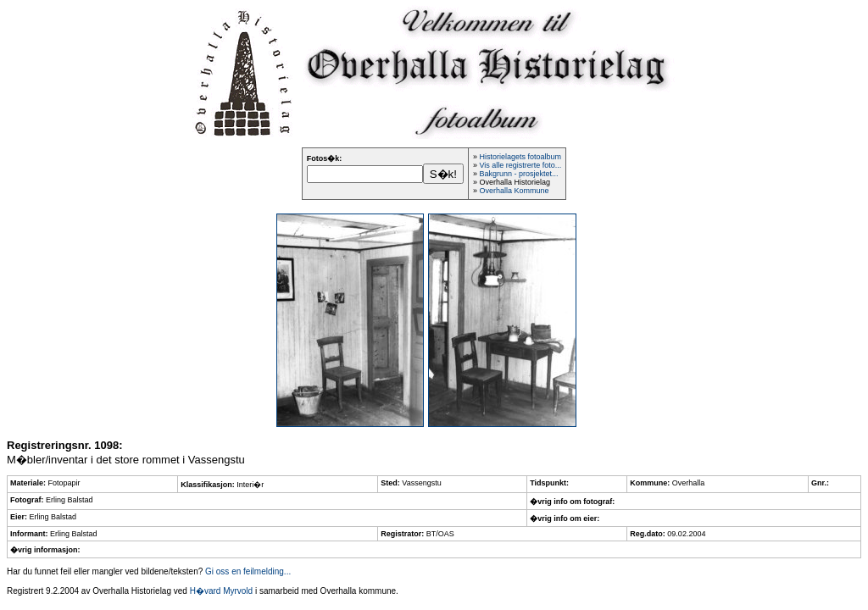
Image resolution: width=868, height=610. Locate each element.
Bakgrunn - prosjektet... (518, 174)
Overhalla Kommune (514, 191)
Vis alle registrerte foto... (520, 165)
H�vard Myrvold (221, 591)
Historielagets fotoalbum (520, 157)
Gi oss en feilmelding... (248, 571)
